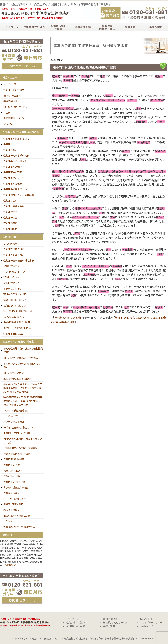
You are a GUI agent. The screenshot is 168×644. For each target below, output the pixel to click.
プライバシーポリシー (151, 623)
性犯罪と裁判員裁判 (14, 206)
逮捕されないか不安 (14, 317)
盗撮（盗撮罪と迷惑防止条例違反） (21, 448)
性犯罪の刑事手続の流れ (16, 156)
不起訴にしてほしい (14, 289)
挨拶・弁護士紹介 (12, 96)
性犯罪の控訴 (10, 212)
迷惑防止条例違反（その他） (17, 454)
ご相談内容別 (10, 244)
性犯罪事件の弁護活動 (15, 161)
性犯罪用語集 (10, 229)
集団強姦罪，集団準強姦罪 (17, 379)
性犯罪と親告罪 (12, 150)
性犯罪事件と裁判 (13, 167)
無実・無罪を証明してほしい (18, 311)
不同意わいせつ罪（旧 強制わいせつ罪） (22, 366)
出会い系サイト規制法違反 (17, 516)
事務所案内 (156, 27)
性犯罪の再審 (10, 223)
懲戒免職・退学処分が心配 (17, 322)
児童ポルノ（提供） (13, 476)
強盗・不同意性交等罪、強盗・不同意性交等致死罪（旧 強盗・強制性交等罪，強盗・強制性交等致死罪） (23, 401)
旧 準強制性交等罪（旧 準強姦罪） (21, 358)
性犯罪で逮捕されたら (15, 249)
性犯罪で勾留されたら (15, 255)
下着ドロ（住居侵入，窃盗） (17, 433)
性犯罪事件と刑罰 (13, 172)
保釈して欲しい (11, 283)
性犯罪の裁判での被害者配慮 (19, 195)
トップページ (11, 27)
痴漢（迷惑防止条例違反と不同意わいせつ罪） (23, 441)
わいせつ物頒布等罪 (14, 422)
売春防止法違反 (12, 510)
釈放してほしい (11, 277)
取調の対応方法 (12, 266)
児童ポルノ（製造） (13, 471)
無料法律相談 (83, 27)
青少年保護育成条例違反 (16, 488)
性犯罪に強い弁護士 (58, 27)
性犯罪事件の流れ (34, 27)
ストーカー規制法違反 (15, 499)
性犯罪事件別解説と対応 (16, 139)
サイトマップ (146, 626)
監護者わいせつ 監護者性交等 (19, 527)
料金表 (7, 113)
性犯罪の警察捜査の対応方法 (19, 261)
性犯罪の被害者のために (16, 189)
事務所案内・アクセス (14, 118)
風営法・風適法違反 (13, 504)
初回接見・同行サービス (107, 27)
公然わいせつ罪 (12, 416)
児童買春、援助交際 (13, 459)
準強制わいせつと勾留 (68, 318)
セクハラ (8, 521)
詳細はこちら (10, 565)
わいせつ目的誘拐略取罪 (16, 411)
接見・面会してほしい (14, 272)
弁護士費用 (131, 27)
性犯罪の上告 (10, 218)
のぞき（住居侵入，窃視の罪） (18, 428)
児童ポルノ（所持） (13, 465)
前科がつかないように (15, 294)
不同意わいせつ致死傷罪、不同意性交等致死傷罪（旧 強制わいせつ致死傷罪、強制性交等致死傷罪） (23, 388)
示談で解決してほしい (15, 300)
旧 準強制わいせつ (14, 373)
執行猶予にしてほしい (15, 306)
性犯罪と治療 (10, 201)
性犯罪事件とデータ (14, 178)
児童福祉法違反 (12, 493)
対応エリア (9, 124)
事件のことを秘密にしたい (17, 328)
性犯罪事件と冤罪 (13, 184)
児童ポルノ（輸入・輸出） (15, 482)
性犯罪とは (9, 144)
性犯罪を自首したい (14, 334)
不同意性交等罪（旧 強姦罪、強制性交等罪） (23, 350)
